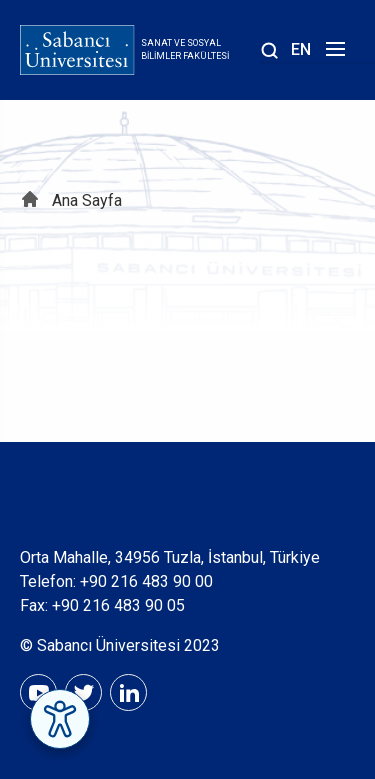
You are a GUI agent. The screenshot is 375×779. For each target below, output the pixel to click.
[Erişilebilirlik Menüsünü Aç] (60, 719)
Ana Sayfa (87, 200)
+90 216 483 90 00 (146, 581)
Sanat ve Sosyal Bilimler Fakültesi (185, 50)
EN (301, 49)
